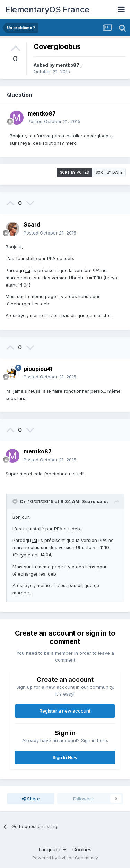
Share (31, 799)
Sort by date (109, 172)
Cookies (82, 849)
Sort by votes (74, 172)
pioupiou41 (38, 369)
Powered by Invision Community (65, 858)
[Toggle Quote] (16, 501)
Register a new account (65, 711)
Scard (32, 224)
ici (28, 270)
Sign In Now (65, 757)
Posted (54, 121)
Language (52, 849)
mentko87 (68, 65)
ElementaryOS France (47, 10)
